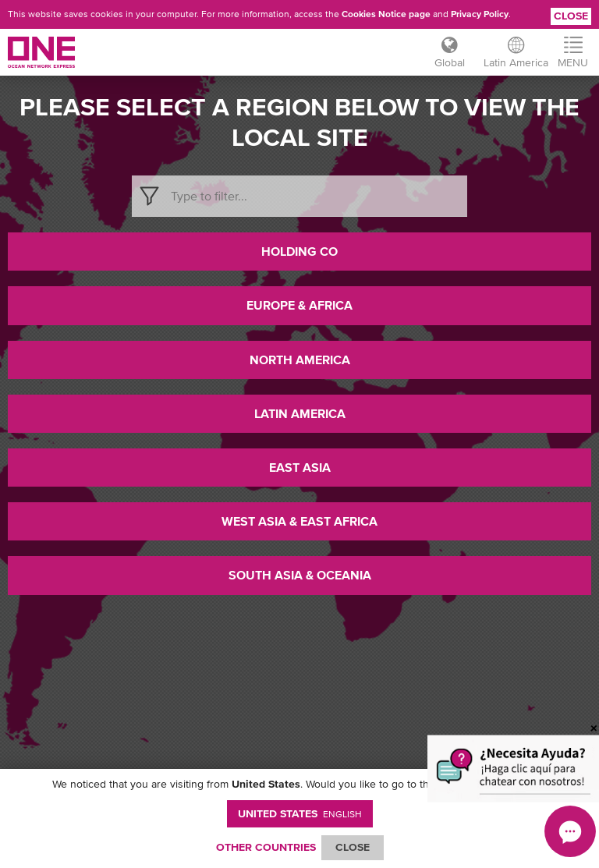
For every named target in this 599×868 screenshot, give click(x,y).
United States (300, 813)
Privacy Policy (480, 14)
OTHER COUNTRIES (266, 847)
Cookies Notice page (386, 14)
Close (571, 16)
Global (450, 62)
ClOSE (353, 847)
